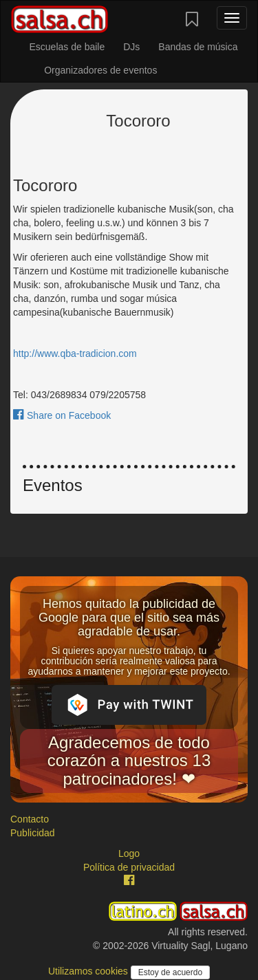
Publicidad (33, 833)
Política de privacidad (129, 867)
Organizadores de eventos (100, 70)
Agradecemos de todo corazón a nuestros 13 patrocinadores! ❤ (129, 761)
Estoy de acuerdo (170, 972)
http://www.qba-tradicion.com (75, 353)
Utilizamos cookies (89, 971)
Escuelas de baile (67, 47)
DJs (131, 47)
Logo (129, 853)
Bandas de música (198, 47)
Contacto (30, 819)
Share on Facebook (62, 415)
